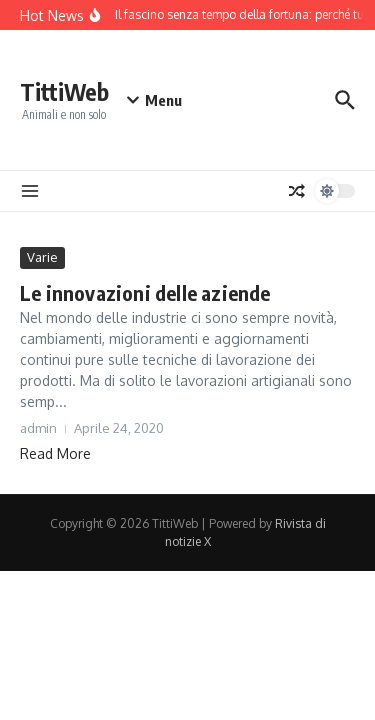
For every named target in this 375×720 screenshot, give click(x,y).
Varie (42, 257)
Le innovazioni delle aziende (145, 292)
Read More (55, 453)
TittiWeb (64, 91)
